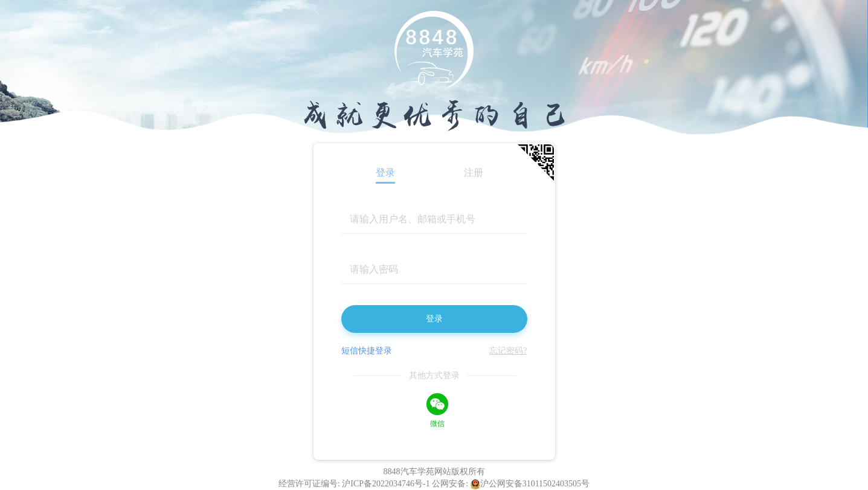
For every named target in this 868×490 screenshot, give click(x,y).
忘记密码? (508, 351)
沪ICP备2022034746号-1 (387, 484)
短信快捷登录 (367, 351)
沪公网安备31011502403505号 (530, 484)
